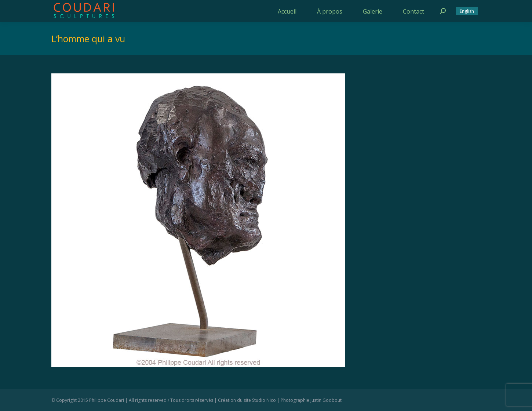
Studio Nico (264, 400)
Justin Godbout (326, 400)
